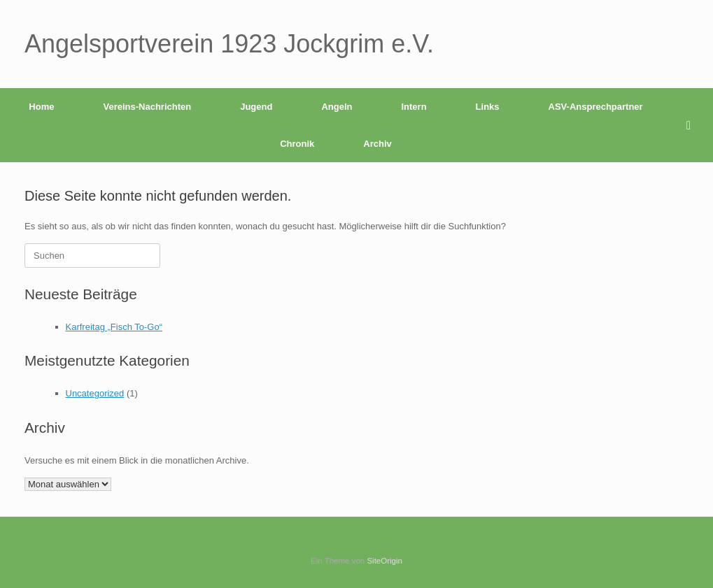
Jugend (256, 107)
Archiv (377, 144)
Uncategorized (95, 393)
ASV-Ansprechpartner (596, 107)
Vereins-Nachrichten (147, 107)
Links (488, 107)
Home (41, 107)
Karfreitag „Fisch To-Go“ (114, 327)
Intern (414, 107)
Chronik (297, 144)
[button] (692, 125)
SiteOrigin (384, 561)
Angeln (337, 107)
